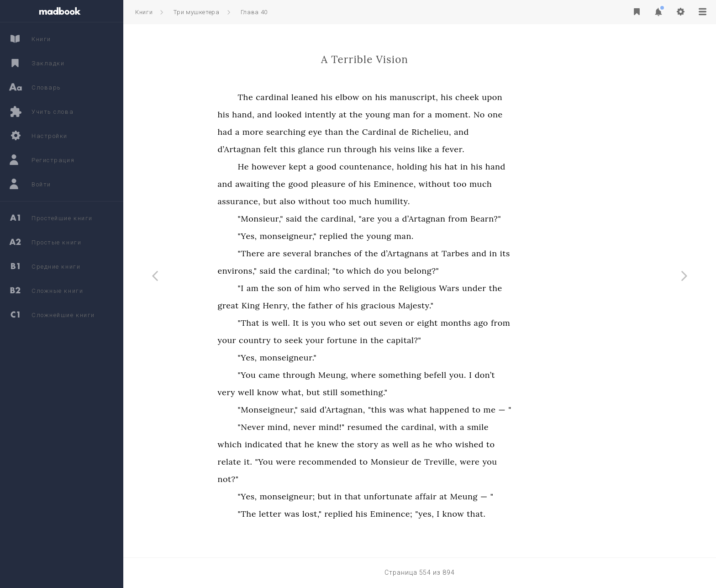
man (459, 114)
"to (396, 271)
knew (385, 444)
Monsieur (447, 462)
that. (534, 514)
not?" (285, 479)
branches (390, 253)
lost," (369, 514)
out (427, 323)
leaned (362, 97)
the (413, 114)
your (284, 340)
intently (378, 114)
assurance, (296, 201)
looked (345, 114)
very (284, 392)
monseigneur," (345, 236)
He (300, 167)
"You (304, 375)
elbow (405, 97)
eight (485, 323)
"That (306, 323)
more (310, 132)
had (282, 132)
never (362, 427)
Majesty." (473, 305)
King (308, 305)
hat (508, 167)
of (410, 184)
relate (287, 462)
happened (507, 410)
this (345, 149)
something (457, 375)
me (547, 410)
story (425, 444)
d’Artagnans (462, 253)
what (474, 410)
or (467, 323)
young (435, 114)
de (461, 132)
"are (424, 219)
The (303, 97)
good (384, 167)
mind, (336, 427)
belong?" (479, 271)
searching (343, 132)
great (285, 305)
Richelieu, (489, 132)
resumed (422, 427)
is (322, 323)
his (384, 97)
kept (355, 167)
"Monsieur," (318, 219)
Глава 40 (254, 12)
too (517, 184)
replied (391, 236)
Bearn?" (543, 219)
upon (550, 97)
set (412, 323)
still (387, 392)
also (345, 201)
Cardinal (436, 132)
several (354, 253)
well (304, 392)
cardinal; (370, 271)
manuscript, (471, 97)
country (312, 340)
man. (461, 236)
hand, (301, 114)
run (392, 149)
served (414, 288)
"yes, (482, 514)
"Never (308, 427)
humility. (449, 201)
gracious (435, 305)
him (370, 288)
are (331, 253)
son (342, 288)
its (562, 253)
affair (483, 496)
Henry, (334, 305)
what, (350, 392)
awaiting (310, 184)
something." (421, 392)
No (536, 114)
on (424, 97)
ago (538, 323)
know (325, 392)
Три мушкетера (196, 12)
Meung (521, 496)
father (378, 305)
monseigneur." (345, 358)
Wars (507, 288)
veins (462, 149)
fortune (399, 340)
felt (328, 149)
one (552, 114)
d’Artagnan (297, 149)
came (327, 375)
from (515, 219)
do (436, 271)
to (335, 340)
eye (373, 132)
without (492, 184)
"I (298, 288)
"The (304, 514)
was (454, 410)
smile (535, 427)
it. (305, 462)
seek (351, 340)
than (391, 132)
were (343, 462)
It (353, 323)
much (538, 184)
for (476, 114)
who (389, 288)
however (326, 167)
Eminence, (452, 184)
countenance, (424, 167)
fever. (511, 149)
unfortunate (445, 496)
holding (469, 167)
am (310, 288)
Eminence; (449, 514)
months (513, 323)
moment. (510, 114)
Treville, (498, 462)
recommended (385, 462)
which (416, 271)
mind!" (389, 427)
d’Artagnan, (400, 410)
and (322, 114)
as (443, 444)
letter (327, 514)
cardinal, (396, 219)
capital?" (461, 340)
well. (338, 323)
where (421, 375)
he (367, 444)
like (482, 149)
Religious (475, 288)
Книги (144, 12)
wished (526, 444)
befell (492, 375)
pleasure (386, 184)
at (400, 114)
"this (434, 410)
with (505, 427)
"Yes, (305, 236)
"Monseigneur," (325, 410)
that (351, 444)
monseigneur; (345, 496)
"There (308, 253)
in (521, 167)
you (442, 219)
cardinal (330, 97)
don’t (542, 375)
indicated (321, 444)
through (418, 149)
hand (553, 167)
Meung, (390, 375)
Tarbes (513, 253)
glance (369, 149)
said (351, 219)
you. (515, 375)
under (531, 288)
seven (448, 323)
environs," (295, 271)
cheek (525, 97)
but (327, 201)
